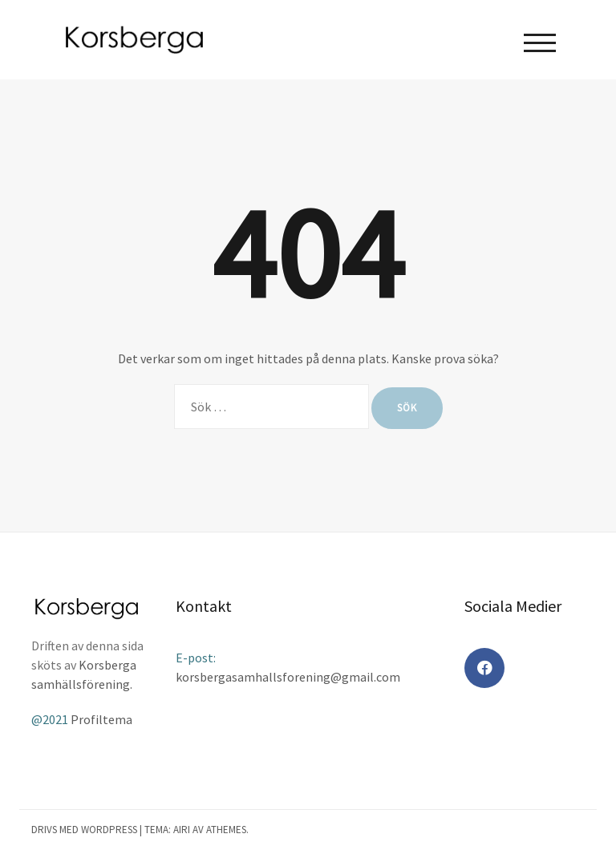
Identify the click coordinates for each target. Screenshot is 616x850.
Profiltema (101, 719)
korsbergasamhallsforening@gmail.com (288, 677)
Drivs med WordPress (84, 830)
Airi (182, 830)
